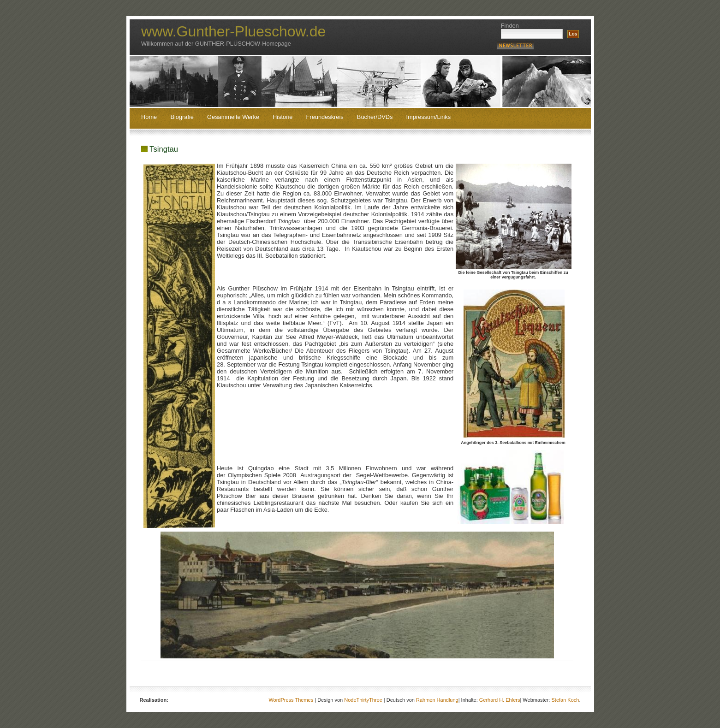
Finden (510, 26)
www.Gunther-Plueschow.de (233, 31)
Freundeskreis (325, 117)
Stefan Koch (565, 700)
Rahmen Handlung (437, 700)
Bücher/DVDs (375, 117)
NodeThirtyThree (363, 700)
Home (149, 117)
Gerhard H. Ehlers (500, 700)
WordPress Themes (291, 700)
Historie (283, 117)
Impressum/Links (429, 117)
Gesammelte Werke (233, 117)
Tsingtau (164, 149)
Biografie (182, 117)
